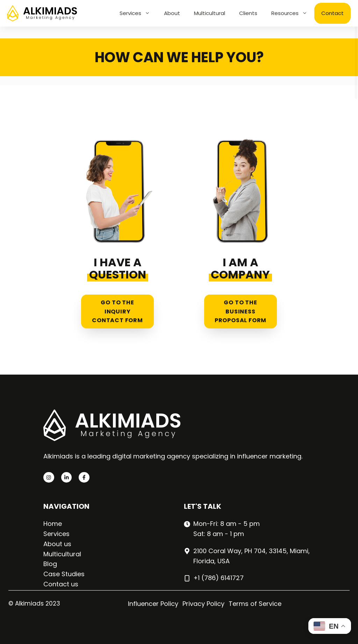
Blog (50, 564)
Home (53, 524)
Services (138, 13)
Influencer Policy (153, 604)
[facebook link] (84, 477)
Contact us (61, 584)
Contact (332, 13)
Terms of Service (255, 604)
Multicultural (210, 13)
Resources (293, 13)
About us (57, 544)
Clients (248, 13)
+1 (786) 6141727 (219, 578)
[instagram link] (49, 477)
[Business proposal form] (241, 230)
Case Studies (64, 574)
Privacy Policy (203, 604)
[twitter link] (66, 477)
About (172, 13)
